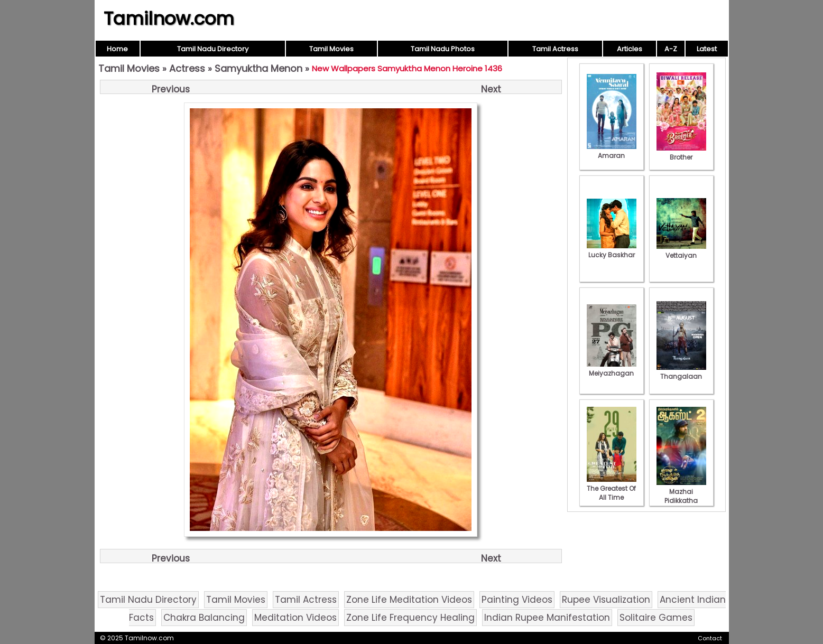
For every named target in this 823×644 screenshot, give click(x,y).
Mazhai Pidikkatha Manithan (681, 496)
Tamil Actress (555, 49)
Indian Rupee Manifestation (547, 618)
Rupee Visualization (606, 600)
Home (117, 49)
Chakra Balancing (204, 618)
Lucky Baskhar (612, 250)
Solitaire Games (656, 618)
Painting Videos (517, 600)
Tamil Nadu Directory (213, 49)
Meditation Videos (295, 618)
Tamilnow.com (169, 18)
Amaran (612, 151)
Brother (681, 153)
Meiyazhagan (612, 369)
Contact (710, 638)
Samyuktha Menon (258, 68)
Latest (707, 49)
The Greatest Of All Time (612, 488)
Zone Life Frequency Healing (410, 618)
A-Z (671, 49)
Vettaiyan (681, 251)
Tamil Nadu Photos (443, 49)
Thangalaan (681, 372)
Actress (187, 68)
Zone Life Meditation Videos (409, 600)
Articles (630, 49)
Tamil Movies (331, 49)
